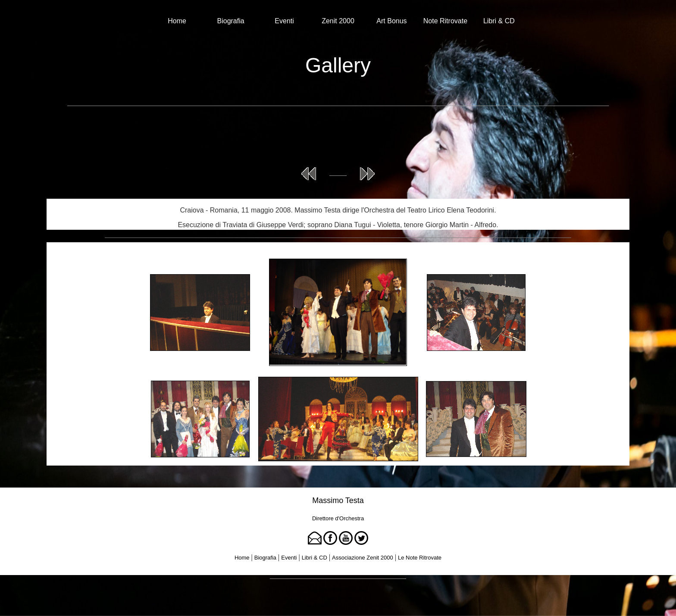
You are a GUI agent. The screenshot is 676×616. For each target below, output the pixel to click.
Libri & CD (499, 21)
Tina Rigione (355, 590)
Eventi (284, 21)
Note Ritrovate (445, 21)
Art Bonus (391, 21)
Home (177, 21)
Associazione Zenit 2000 (363, 558)
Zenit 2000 (338, 21)
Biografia (231, 21)
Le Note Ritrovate (420, 558)
